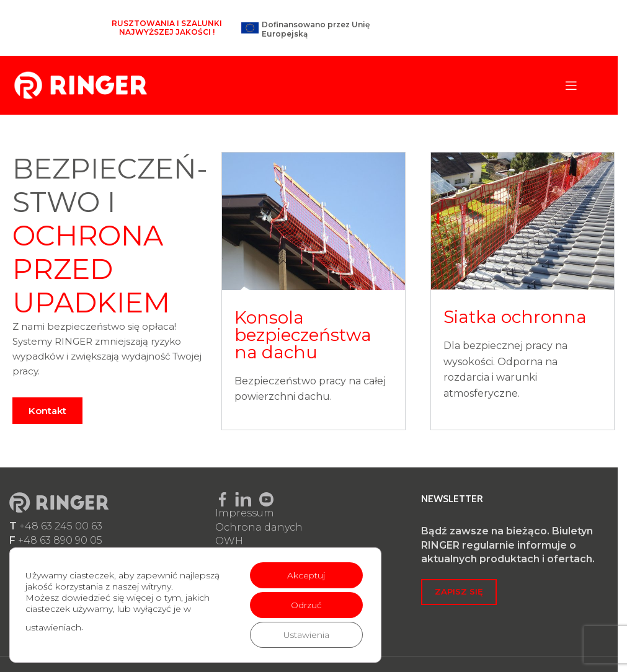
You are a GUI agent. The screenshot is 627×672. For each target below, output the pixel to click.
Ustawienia (306, 635)
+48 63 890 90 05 (60, 540)
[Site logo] (81, 85)
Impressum (245, 513)
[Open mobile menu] (571, 86)
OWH (229, 541)
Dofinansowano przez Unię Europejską (316, 29)
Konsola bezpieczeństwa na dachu (303, 335)
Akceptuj (306, 575)
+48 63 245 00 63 (61, 526)
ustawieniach (53, 627)
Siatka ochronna (515, 317)
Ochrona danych (259, 527)
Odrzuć (306, 605)
